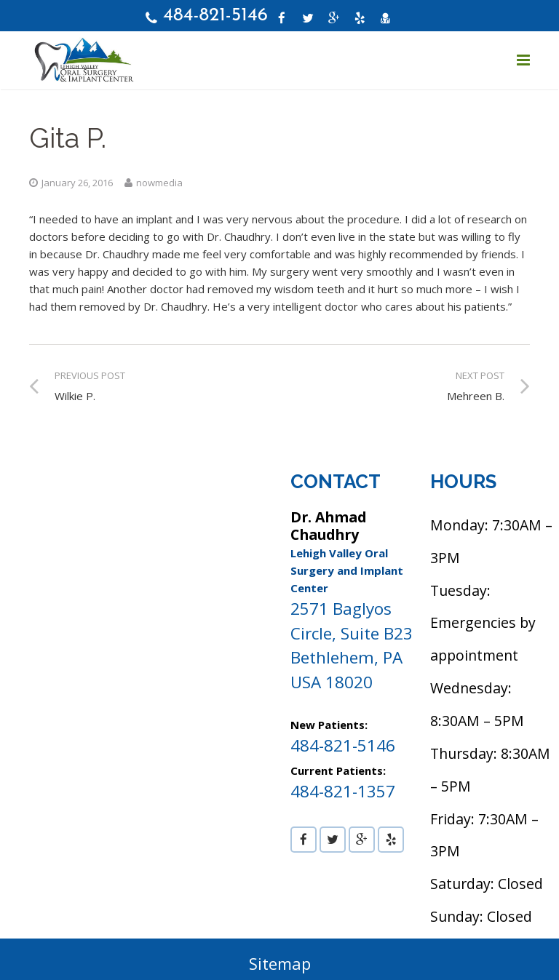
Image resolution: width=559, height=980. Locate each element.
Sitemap (280, 964)
